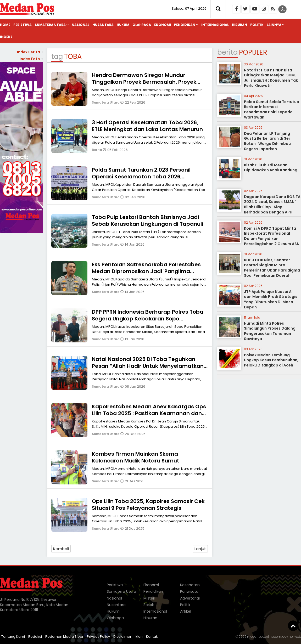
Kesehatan (190, 585)
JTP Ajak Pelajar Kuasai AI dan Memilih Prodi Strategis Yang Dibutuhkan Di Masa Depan (271, 299)
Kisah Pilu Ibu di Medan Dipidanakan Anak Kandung (271, 168)
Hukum (123, 25)
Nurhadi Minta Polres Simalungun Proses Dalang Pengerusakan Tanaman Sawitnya (270, 331)
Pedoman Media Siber (64, 637)
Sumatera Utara (50, 25)
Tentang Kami (13, 637)
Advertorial (190, 598)
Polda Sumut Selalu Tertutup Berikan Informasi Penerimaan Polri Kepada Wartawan (272, 109)
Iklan (139, 637)
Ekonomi (163, 25)
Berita (97, 150)
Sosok (149, 605)
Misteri (149, 598)
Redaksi (35, 637)
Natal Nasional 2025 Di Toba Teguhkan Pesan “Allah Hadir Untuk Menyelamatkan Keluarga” (148, 366)
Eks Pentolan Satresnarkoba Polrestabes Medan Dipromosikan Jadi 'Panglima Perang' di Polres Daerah (146, 271)
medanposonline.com (264, 637)
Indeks (6, 37)
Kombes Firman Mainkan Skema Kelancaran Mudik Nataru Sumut (136, 457)
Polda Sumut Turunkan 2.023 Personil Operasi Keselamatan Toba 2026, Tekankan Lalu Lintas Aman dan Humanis (147, 177)
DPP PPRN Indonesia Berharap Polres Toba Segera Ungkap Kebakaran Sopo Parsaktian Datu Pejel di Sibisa (148, 319)
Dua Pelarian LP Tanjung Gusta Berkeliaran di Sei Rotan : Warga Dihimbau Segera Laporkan (267, 141)
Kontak (152, 637)
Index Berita (30, 52)
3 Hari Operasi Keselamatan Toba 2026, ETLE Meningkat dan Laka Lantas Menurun (147, 126)
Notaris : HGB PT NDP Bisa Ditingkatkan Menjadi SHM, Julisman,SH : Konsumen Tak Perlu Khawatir (271, 78)
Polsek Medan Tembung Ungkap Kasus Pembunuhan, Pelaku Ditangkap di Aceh (271, 360)
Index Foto (31, 59)
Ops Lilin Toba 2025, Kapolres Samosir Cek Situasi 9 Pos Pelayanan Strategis (148, 505)
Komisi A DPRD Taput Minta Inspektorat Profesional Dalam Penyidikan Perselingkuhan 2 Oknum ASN (272, 236)
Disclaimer (122, 637)
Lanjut (200, 549)
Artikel (186, 611)
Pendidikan (185, 25)
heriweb (295, 637)
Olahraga (142, 25)
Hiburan (239, 25)
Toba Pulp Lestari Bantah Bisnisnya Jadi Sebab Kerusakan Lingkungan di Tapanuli (147, 221)
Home (5, 25)
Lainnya (274, 25)
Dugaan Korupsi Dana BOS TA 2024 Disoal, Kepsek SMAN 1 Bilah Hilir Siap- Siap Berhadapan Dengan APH (272, 204)
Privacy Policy (98, 637)
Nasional (80, 25)
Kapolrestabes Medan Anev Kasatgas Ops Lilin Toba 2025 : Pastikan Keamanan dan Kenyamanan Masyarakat (149, 413)
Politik (257, 25)
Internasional (215, 25)
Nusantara (103, 25)
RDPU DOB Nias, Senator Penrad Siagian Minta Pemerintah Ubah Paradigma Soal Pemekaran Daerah (272, 268)
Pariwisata (189, 591)
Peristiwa (23, 25)
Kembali (61, 549)
